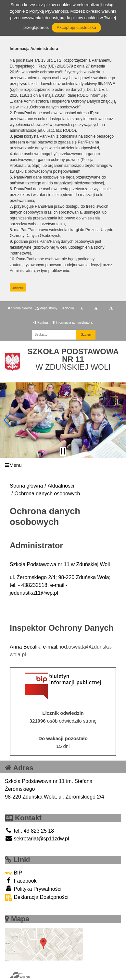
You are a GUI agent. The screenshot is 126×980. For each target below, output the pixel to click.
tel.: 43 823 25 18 (29, 831)
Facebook (21, 881)
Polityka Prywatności (33, 889)
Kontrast (41, 323)
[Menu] (63, 465)
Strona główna (20, 308)
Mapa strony (46, 308)
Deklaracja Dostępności (37, 898)
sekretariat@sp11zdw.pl (37, 839)
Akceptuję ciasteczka (76, 27)
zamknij (18, 287)
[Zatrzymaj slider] (63, 451)
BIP (13, 873)
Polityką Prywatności (49, 11)
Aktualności (61, 486)
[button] (8, 420)
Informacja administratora (73, 323)
